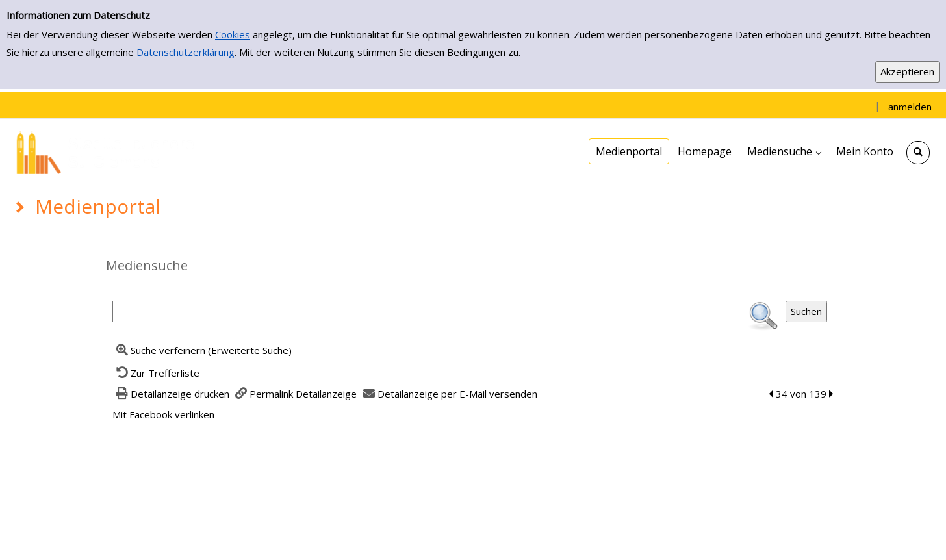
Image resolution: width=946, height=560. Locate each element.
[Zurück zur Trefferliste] (156, 373)
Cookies (233, 34)
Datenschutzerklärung (185, 52)
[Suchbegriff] (427, 312)
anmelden (910, 107)
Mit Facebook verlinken (163, 414)
